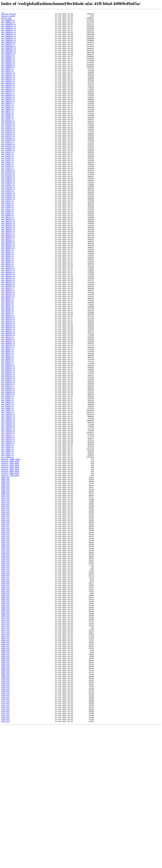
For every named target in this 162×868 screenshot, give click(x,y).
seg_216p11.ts (8, 146)
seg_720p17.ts (8, 512)
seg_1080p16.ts (8, 41)
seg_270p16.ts (8, 217)
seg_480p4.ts (7, 417)
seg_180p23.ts (8, 120)
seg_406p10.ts (8, 320)
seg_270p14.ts (8, 212)
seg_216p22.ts (8, 176)
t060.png (5, 715)
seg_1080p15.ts (8, 39)
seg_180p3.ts (7, 122)
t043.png (5, 673)
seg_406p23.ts (8, 354)
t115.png (5, 849)
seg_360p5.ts (7, 303)
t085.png (5, 776)
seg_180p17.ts (8, 102)
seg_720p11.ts (8, 498)
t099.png (5, 810)
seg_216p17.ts (8, 161)
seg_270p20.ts (8, 229)
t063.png (5, 722)
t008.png (5, 588)
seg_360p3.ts (7, 298)
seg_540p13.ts (8, 444)
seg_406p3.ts (7, 356)
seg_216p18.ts (8, 163)
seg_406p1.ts (7, 317)
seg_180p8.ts (7, 134)
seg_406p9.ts (7, 371)
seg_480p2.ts (7, 403)
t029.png (5, 639)
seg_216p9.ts (7, 195)
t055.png (5, 703)
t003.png (5, 576)
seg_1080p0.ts (8, 22)
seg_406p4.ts (7, 359)
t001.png (5, 571)
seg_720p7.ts (7, 542)
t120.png (5, 861)
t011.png (5, 595)
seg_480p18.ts (8, 398)
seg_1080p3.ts (8, 63)
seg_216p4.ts (7, 183)
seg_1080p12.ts (8, 32)
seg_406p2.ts (7, 344)
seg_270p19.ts (8, 224)
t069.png (5, 737)
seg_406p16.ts (8, 334)
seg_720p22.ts (8, 527)
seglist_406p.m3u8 (10, 561)
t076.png (5, 754)
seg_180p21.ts (8, 115)
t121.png (5, 864)
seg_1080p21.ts (8, 56)
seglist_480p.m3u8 (10, 564)
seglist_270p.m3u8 (10, 556)
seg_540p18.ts (8, 456)
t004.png (5, 578)
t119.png (5, 859)
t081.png (5, 766)
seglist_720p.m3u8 (10, 568)
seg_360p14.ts (8, 271)
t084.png (5, 773)
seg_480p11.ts (8, 381)
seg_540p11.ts (8, 439)
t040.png (5, 666)
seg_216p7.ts (7, 190)
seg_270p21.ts (8, 232)
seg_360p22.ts (8, 293)
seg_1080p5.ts (8, 68)
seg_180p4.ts (7, 124)
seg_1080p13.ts (8, 34)
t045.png (5, 678)
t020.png (5, 617)
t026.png (5, 632)
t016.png (5, 607)
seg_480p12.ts (8, 383)
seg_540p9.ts (7, 488)
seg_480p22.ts (8, 410)
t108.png (5, 832)
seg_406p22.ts (8, 351)
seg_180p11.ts (8, 88)
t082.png (5, 769)
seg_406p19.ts (8, 342)
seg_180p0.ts (7, 81)
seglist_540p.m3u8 (10, 566)
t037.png (5, 659)
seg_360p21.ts (8, 290)
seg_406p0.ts (7, 315)
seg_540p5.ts (7, 478)
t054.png (5, 700)
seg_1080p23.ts (8, 61)
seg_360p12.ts (8, 266)
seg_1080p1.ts (8, 24)
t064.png (5, 725)
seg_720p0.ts (7, 490)
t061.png (5, 717)
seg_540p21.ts (8, 466)
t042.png (5, 671)
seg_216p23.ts (8, 178)
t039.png (5, 664)
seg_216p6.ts (7, 188)
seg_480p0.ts (7, 373)
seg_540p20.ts (8, 464)
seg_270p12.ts (8, 207)
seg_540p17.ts (8, 454)
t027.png (5, 634)
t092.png (5, 793)
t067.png (5, 732)
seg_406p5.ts (7, 361)
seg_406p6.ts (7, 364)
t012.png (5, 598)
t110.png (5, 837)
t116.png (5, 851)
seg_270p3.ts (7, 239)
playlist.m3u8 (8, 17)
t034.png (5, 651)
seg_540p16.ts (8, 451)
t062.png (5, 720)
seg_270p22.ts (8, 234)
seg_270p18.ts (8, 222)
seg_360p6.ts (7, 305)
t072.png (5, 744)
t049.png (5, 688)
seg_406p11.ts (8, 322)
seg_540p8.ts (7, 486)
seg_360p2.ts (7, 285)
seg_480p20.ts (8, 405)
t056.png (5, 705)
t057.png (5, 708)
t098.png (5, 808)
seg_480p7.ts (7, 425)
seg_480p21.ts (8, 407)
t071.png (5, 742)
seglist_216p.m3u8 (10, 554)
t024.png (5, 627)
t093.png (5, 795)
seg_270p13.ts (8, 210)
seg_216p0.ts (7, 139)
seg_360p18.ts (8, 281)
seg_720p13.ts (8, 503)
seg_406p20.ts (8, 346)
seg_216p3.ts (7, 181)
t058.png (5, 710)
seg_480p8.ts (7, 427)
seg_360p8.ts (7, 310)
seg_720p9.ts (7, 546)
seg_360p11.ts (8, 263)
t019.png (5, 615)
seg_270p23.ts (8, 237)
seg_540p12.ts (8, 442)
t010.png (5, 593)
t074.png (5, 749)
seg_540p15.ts (8, 449)
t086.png (5, 778)
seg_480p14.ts (8, 388)
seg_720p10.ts (8, 495)
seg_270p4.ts (7, 242)
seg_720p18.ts (8, 515)
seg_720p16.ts (8, 510)
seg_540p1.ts (7, 434)
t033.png (5, 649)
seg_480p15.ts (8, 390)
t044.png (5, 676)
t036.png (5, 656)
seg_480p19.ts (8, 400)
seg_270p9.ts (7, 254)
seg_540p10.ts (8, 437)
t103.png (5, 820)
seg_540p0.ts (7, 432)
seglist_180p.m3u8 (10, 551)
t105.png (5, 825)
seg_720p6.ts (7, 539)
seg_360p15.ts (8, 273)
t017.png (5, 610)
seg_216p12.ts (8, 149)
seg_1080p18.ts (8, 46)
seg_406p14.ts (8, 329)
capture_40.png (8, 15)
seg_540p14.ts (8, 446)
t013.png (5, 600)
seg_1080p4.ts (8, 66)
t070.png (5, 739)
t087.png (5, 781)
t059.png (5, 712)
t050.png (5, 690)
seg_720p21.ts (8, 525)
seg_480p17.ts (8, 395)
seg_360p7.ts (7, 307)
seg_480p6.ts (7, 422)
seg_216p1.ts (7, 142)
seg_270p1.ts (7, 200)
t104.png (5, 822)
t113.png (5, 844)
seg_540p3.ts (7, 473)
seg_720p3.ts (7, 532)
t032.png (5, 647)
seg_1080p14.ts (8, 37)
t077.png (5, 756)
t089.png (5, 786)
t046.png (5, 681)
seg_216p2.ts (7, 168)
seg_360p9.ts (7, 312)
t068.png (5, 734)
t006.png (5, 583)
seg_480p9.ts (7, 429)
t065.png (5, 727)
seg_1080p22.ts (8, 59)
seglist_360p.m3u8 (10, 559)
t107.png (5, 830)
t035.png (5, 654)
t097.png (5, 805)
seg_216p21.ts (8, 173)
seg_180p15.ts (8, 98)
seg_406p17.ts (8, 337)
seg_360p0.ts (7, 256)
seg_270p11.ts (8, 205)
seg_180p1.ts (7, 83)
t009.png (5, 590)
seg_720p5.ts (7, 537)
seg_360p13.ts (8, 268)
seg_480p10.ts (8, 378)
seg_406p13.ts (8, 327)
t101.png (5, 815)
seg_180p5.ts (7, 127)
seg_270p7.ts (7, 249)
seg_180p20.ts (8, 112)
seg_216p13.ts (8, 151)
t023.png (5, 625)
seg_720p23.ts (8, 529)
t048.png (5, 686)
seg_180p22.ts (8, 117)
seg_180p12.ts (8, 90)
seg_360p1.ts (7, 259)
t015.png (5, 605)
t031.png (5, 644)
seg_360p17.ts (8, 278)
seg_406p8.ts (7, 368)
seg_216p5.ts (7, 185)
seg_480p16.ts (8, 393)
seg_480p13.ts (8, 385)
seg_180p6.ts (7, 129)
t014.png (5, 603)
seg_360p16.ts (8, 276)
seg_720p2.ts (7, 520)
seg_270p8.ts (7, 251)
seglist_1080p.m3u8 (11, 549)
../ (3, 12)
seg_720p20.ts (8, 522)
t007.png (5, 586)
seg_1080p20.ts (8, 54)
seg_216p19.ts (8, 166)
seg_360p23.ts (8, 295)
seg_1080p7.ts (8, 73)
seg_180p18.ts (8, 105)
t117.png (5, 854)
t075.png (5, 751)
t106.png (5, 827)
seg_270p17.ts (8, 220)
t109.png (5, 834)
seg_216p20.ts (8, 171)
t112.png (5, 842)
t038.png (5, 661)
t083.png (5, 771)
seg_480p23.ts (8, 412)
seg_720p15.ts (8, 507)
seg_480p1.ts (7, 376)
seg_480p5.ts (7, 420)
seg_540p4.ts (7, 476)
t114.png (5, 847)
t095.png (5, 800)
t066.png (5, 729)
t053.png (5, 698)
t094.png (5, 798)
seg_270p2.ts (7, 227)
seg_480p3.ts (7, 415)
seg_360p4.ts (7, 300)
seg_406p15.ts (8, 332)
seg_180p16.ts (8, 100)
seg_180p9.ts (7, 137)
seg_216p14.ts (8, 154)
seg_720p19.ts (8, 517)
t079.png (5, 761)
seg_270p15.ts (8, 215)
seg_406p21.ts (8, 349)
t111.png (5, 839)
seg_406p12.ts (8, 324)
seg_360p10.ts (8, 261)
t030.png (5, 642)
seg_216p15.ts (8, 156)
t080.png (5, 764)
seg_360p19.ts (8, 283)
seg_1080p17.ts (8, 44)
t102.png (5, 817)
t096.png (5, 803)
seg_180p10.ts (8, 85)
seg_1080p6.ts (8, 71)
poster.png (6, 20)
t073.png (5, 747)
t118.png (5, 856)
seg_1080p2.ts (8, 51)
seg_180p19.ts (8, 107)
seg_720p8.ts (7, 544)
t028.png (5, 637)
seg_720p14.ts (8, 505)
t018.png (5, 612)
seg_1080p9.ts (8, 78)
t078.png (5, 759)
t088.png (5, 783)
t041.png (5, 668)
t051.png (5, 693)
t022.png (5, 622)
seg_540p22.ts (8, 468)
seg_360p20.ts (8, 288)
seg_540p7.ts (7, 483)
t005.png (5, 581)
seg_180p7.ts (7, 132)
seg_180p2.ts (7, 110)
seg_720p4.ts (7, 534)
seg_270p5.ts (7, 244)
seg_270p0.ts (7, 198)
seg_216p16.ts (8, 159)
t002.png (5, 573)
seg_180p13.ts (8, 93)
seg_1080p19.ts (8, 49)
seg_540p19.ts (8, 459)
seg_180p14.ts (8, 95)
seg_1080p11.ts (8, 29)
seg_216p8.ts (7, 193)
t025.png (5, 629)
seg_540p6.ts (7, 481)
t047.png (5, 683)
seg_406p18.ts (8, 339)
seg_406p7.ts (7, 366)
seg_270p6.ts (7, 246)
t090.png (5, 788)
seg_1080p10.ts (8, 27)
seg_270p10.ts (8, 202)
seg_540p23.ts (8, 471)
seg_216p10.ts (8, 144)
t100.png (5, 812)
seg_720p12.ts (8, 500)
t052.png (5, 695)
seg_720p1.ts (7, 493)
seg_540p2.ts (7, 461)
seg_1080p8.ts (8, 76)
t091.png (5, 790)
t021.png (5, 620)
